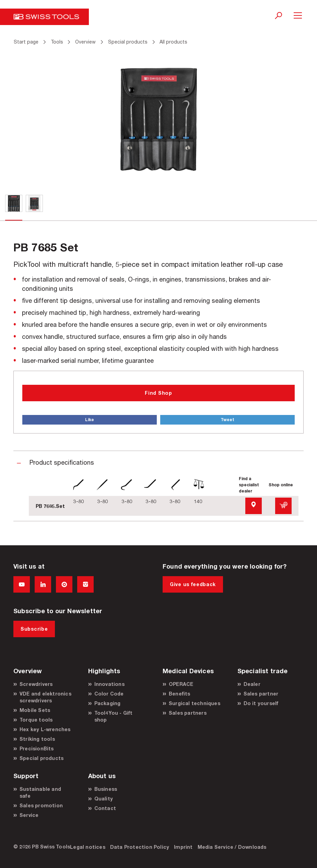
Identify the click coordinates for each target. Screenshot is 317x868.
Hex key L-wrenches (45, 729)
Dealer (252, 684)
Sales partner (261, 694)
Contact (105, 808)
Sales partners (188, 713)
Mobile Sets (35, 710)
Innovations (109, 684)
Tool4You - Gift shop (114, 716)
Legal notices (88, 847)
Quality (104, 799)
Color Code (109, 694)
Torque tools (36, 720)
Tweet (227, 420)
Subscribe (34, 629)
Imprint (183, 847)
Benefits (180, 694)
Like (90, 420)
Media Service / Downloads (232, 847)
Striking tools (37, 739)
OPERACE (181, 684)
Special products (42, 758)
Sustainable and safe (40, 792)
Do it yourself (261, 703)
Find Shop (158, 393)
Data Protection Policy (140, 847)
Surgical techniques (195, 703)
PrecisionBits (37, 748)
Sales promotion (41, 805)
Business (106, 789)
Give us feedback (193, 584)
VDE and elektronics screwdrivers (45, 697)
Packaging (108, 703)
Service (29, 815)
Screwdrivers (36, 684)
